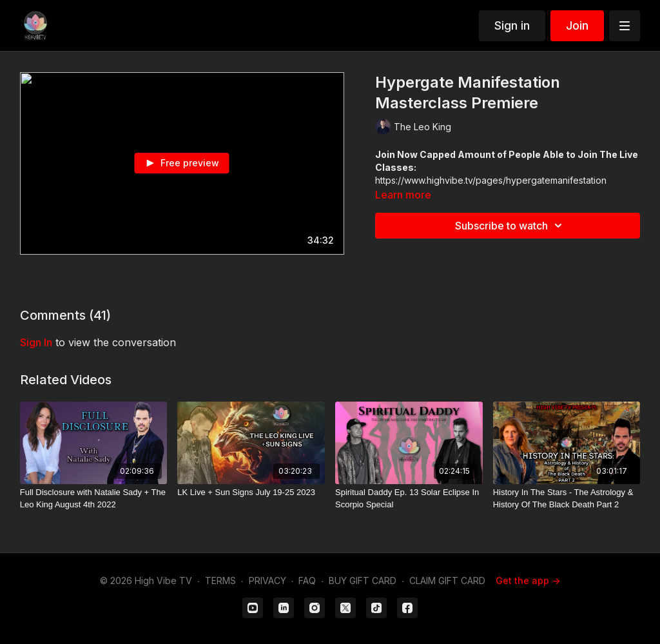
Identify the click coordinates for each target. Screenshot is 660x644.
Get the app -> (528, 581)
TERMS (220, 581)
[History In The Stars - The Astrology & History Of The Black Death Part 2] (567, 499)
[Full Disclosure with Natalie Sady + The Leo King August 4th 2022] (94, 499)
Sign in (512, 25)
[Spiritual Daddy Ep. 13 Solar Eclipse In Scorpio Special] (409, 499)
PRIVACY (267, 581)
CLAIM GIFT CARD (447, 581)
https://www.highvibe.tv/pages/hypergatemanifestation (491, 180)
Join (577, 25)
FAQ (307, 581)
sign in (36, 342)
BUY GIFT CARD (363, 581)
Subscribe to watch (510, 226)
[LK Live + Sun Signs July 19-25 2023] (251, 493)
